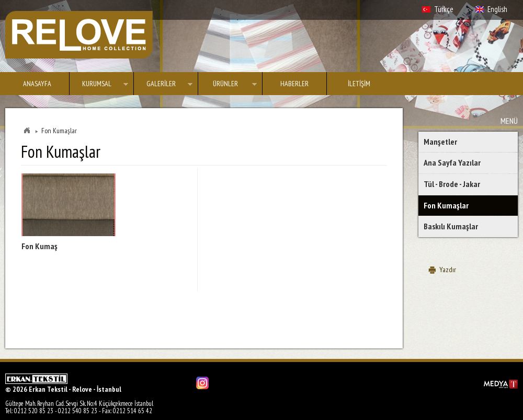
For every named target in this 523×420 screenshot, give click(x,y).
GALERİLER (163, 86)
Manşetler (440, 142)
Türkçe (444, 9)
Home (27, 131)
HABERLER (294, 84)
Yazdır (448, 270)
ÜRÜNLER (228, 86)
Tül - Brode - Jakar (452, 184)
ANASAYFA (37, 84)
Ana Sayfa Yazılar (452, 162)
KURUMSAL (99, 86)
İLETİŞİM (359, 84)
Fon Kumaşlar (446, 205)
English (497, 9)
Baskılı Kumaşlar (451, 226)
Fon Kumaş (39, 246)
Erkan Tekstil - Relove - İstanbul (79, 35)
